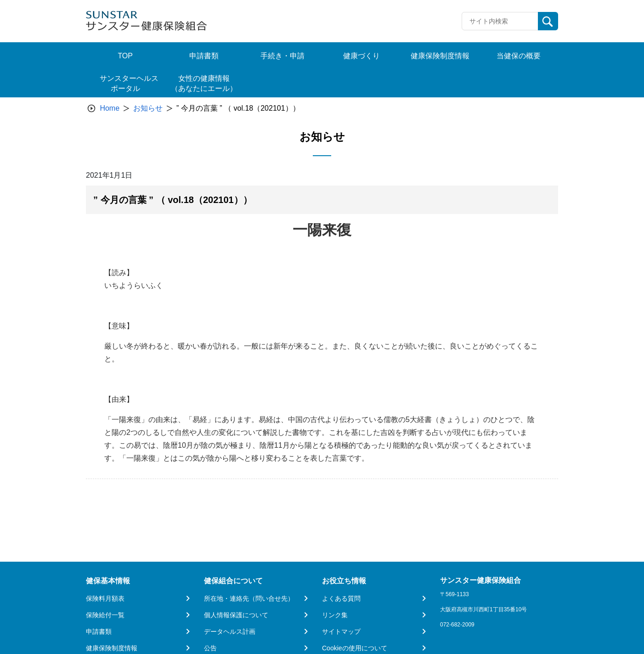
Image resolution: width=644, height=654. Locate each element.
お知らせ (148, 108)
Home (110, 108)
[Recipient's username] (500, 21)
